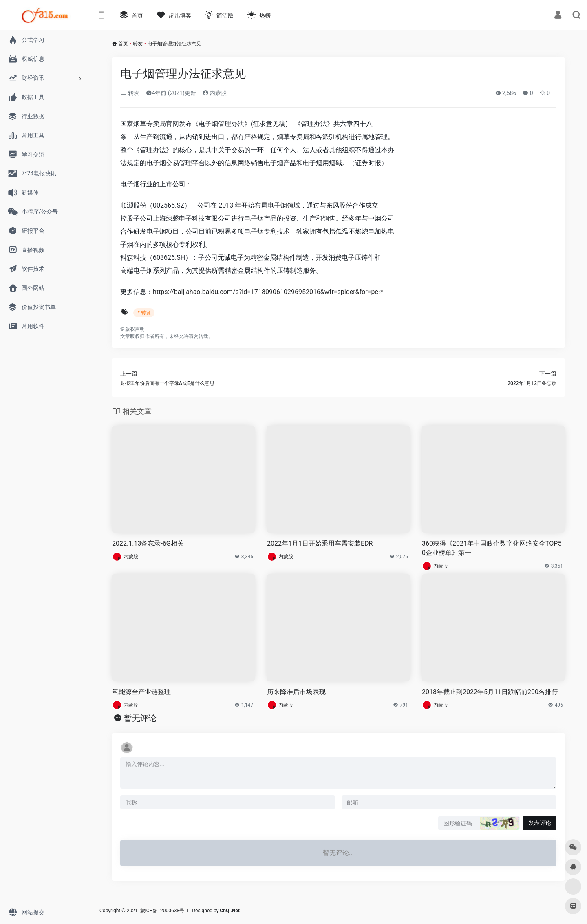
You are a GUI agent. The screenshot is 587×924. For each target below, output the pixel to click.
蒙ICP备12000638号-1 (164, 911)
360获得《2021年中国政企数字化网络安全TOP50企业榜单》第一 (492, 548)
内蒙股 (215, 93)
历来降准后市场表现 (296, 692)
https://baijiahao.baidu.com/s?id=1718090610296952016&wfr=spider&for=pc (266, 292)
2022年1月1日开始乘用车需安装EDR (320, 543)
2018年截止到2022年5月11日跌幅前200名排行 (490, 692)
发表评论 (540, 823)
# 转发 (144, 313)
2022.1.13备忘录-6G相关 (148, 543)
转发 (138, 44)
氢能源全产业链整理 (141, 692)
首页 (123, 44)
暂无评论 (140, 718)
